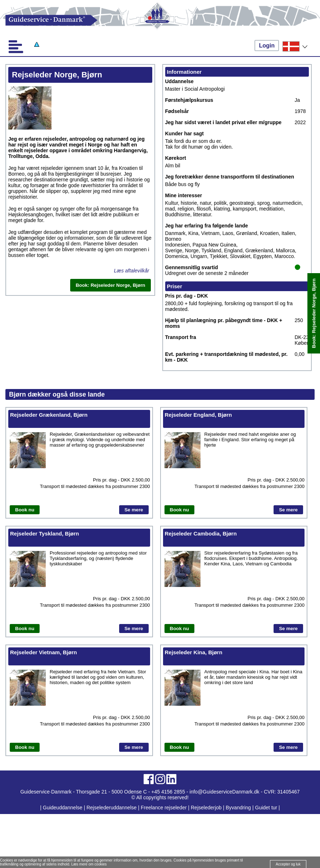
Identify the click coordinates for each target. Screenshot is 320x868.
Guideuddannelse (63, 808)
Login (267, 46)
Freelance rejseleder (164, 808)
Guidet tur (266, 808)
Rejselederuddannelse (112, 808)
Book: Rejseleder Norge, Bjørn (314, 313)
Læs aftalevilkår (131, 271)
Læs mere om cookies (89, 864)
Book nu (25, 510)
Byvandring (238, 808)
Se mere (134, 510)
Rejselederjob (206, 808)
